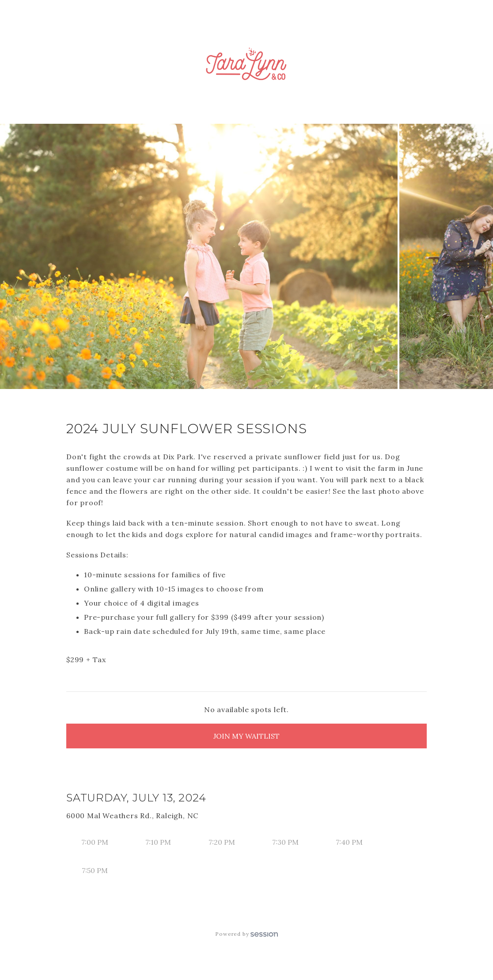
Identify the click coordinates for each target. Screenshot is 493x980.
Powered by (246, 934)
